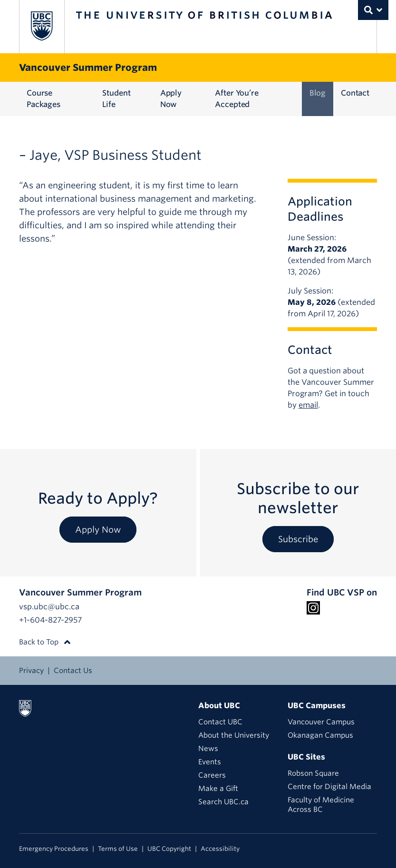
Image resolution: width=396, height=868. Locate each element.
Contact (355, 93)
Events (210, 762)
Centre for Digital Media (329, 787)
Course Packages (43, 99)
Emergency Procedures (54, 849)
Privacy (31, 671)
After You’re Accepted (237, 99)
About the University (234, 735)
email (308, 405)
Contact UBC (220, 722)
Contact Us (73, 671)
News (208, 749)
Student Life (116, 99)
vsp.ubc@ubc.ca (49, 607)
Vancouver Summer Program (88, 68)
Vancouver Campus (321, 722)
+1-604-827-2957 (50, 620)
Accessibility (220, 849)
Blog (318, 93)
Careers (212, 775)
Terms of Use (118, 849)
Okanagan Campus (320, 735)
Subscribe (298, 539)
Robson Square (313, 773)
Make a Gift (218, 789)
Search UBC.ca (223, 802)
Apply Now (171, 99)
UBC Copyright (169, 849)
